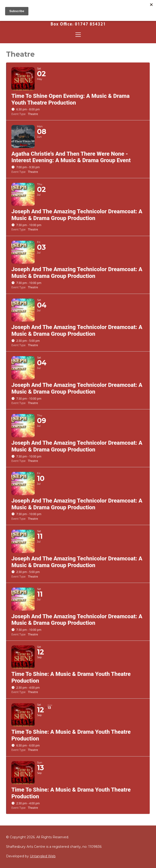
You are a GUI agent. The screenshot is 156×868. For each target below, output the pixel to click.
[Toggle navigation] (78, 35)
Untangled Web (43, 856)
